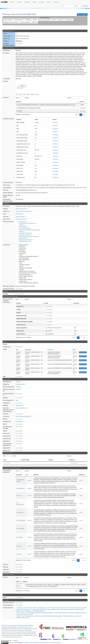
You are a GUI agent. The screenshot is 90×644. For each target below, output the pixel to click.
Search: (77, 98)
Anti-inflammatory (21, 520)
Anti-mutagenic (20, 528)
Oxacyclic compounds (25, 235)
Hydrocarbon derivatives (26, 240)
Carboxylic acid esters (25, 233)
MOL (20, 94)
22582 (30, 546)
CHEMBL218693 (21, 384)
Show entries (22, 98)
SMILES (32, 94)
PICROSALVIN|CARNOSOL (24, 416)
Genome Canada (27, 632)
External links (60, 20)
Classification (28, 20)
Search (20, 2)
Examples (42, 2)
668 (17, 400)
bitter (18, 586)
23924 (30, 480)
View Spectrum (83, 352)
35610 (30, 554)
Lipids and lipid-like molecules (24, 211)
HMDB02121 (20, 405)
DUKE (81, 480)
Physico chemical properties (45, 20)
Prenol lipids (20, 214)
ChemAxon (56, 129)
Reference (72, 460)
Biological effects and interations (11, 22)
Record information (8, 20)
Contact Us (56, 2)
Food (5, 460)
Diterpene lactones (21, 219)
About (49, 2)
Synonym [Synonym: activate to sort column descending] (19, 102)
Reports (35, 2)
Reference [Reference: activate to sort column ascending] (76, 303)
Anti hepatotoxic (21, 488)
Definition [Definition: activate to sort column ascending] (36, 475)
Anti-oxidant (20, 537)
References (34, 22)
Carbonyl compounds (25, 241)
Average (51, 460)
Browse (12, 2)
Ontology (35, 20)
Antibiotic (19, 546)
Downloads (27, 2)
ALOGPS (55, 123)
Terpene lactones (21, 216)
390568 (18, 382)
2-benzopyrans (24, 227)
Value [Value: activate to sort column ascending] (47, 303)
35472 (30, 520)
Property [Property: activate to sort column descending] (18, 303)
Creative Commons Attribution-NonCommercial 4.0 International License (42, 643)
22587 (30, 496)
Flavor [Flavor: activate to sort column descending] (18, 581)
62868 (30, 488)
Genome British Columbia (15, 634)
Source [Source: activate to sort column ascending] (82, 102)
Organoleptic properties (25, 22)
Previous (77, 115)
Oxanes (22, 232)
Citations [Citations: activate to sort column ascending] (25, 581)
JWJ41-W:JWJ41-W (22, 408)
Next (84, 115)
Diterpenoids (23, 222)
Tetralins (22, 225)
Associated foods (69, 20)
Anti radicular (20, 512)
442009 (18, 389)
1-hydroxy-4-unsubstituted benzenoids (29, 230)
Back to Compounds (82, 15)
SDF (24, 94)
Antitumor (19, 554)
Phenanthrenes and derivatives (28, 223)
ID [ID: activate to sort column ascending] (28, 475)
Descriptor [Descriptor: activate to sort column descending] (19, 475)
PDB (28, 94)
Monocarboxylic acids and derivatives (29, 236)
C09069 (18, 387)
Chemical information (19, 20)
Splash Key (50, 350)
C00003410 (19, 422)
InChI (37, 94)
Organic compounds (22, 209)
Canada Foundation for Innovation (16, 627)
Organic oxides (24, 238)
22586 (30, 537)
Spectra (54, 20)
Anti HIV (19, 496)
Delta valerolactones (25, 228)
